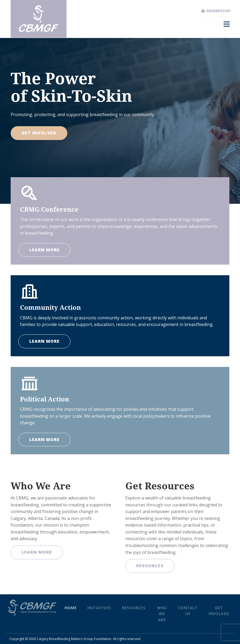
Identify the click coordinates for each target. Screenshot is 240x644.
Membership (219, 11)
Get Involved (39, 133)
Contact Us (188, 611)
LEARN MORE (44, 250)
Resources (150, 566)
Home (71, 608)
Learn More (37, 552)
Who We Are (162, 614)
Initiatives (99, 608)
